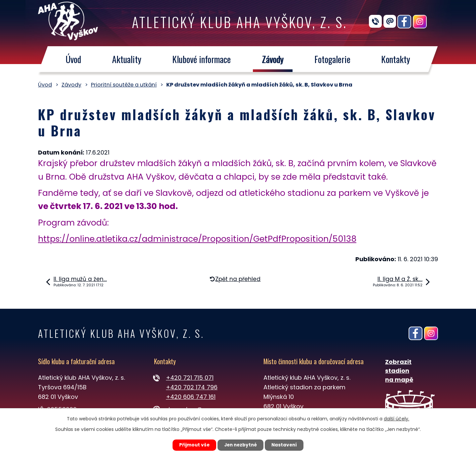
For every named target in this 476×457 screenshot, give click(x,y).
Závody (273, 59)
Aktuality (127, 59)
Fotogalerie (332, 59)
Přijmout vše (192, 445)
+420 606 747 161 (191, 397)
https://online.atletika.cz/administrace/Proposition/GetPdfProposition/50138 (197, 239)
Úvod (73, 59)
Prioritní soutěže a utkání (124, 85)
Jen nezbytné (240, 445)
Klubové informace (201, 59)
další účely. (397, 418)
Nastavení (286, 445)
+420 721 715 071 (190, 378)
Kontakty (396, 59)
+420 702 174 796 (192, 387)
